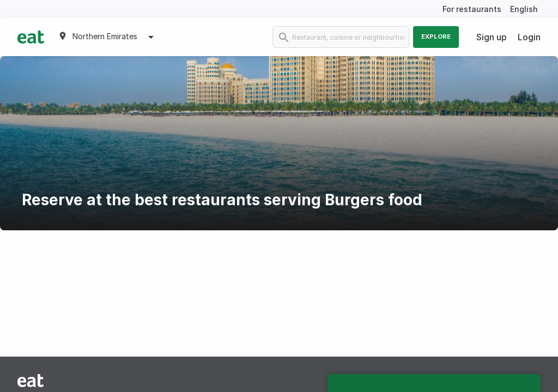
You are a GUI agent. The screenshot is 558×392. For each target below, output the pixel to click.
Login (529, 37)
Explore (436, 36)
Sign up (492, 37)
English (524, 9)
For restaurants (472, 9)
